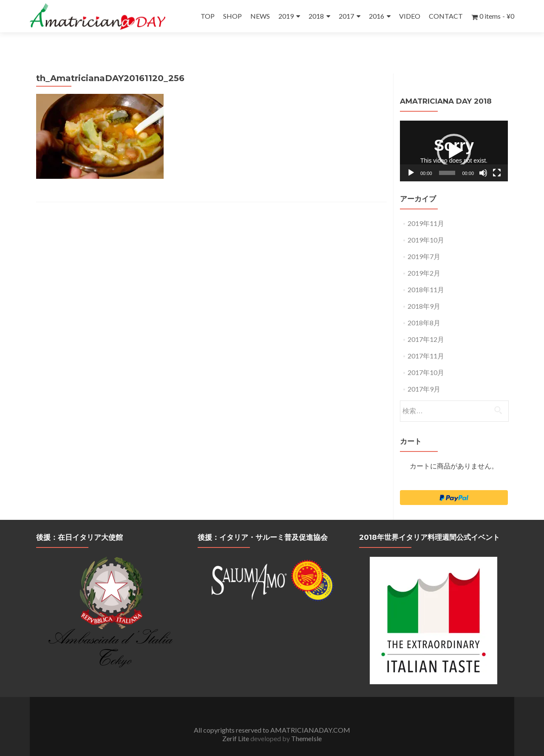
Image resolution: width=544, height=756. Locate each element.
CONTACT (446, 16)
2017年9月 (424, 373)
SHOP (232, 16)
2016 (377, 16)
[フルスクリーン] (497, 157)
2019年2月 (424, 257)
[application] (454, 135)
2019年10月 (426, 224)
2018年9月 (424, 290)
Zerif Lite (236, 723)
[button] (454, 135)
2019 (286, 16)
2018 (316, 16)
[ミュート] (483, 157)
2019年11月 (426, 207)
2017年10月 (426, 357)
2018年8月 (424, 307)
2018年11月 (426, 274)
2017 (346, 16)
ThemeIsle (306, 723)
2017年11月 (426, 340)
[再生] (411, 157)
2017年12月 (426, 323)
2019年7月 (424, 241)
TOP (208, 16)
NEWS (260, 16)
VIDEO (410, 16)
